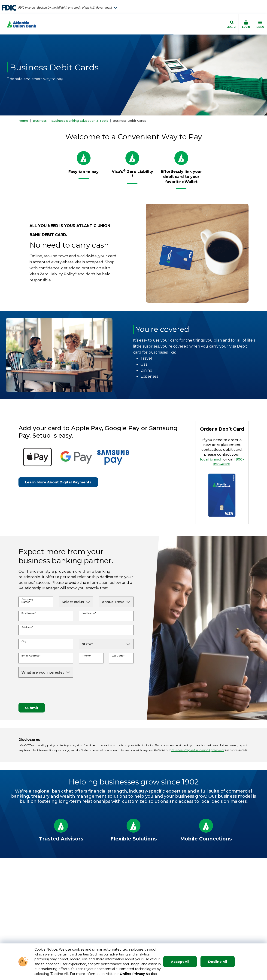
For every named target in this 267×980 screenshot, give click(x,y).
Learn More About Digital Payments (58, 482)
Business (40, 121)
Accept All (180, 962)
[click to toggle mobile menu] (260, 24)
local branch (211, 459)
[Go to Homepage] (18, 24)
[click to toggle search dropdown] (232, 24)
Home (23, 121)
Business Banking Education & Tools (80, 121)
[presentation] (54, 690)
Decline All (218, 962)
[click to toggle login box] (246, 24)
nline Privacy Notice (140, 974)
